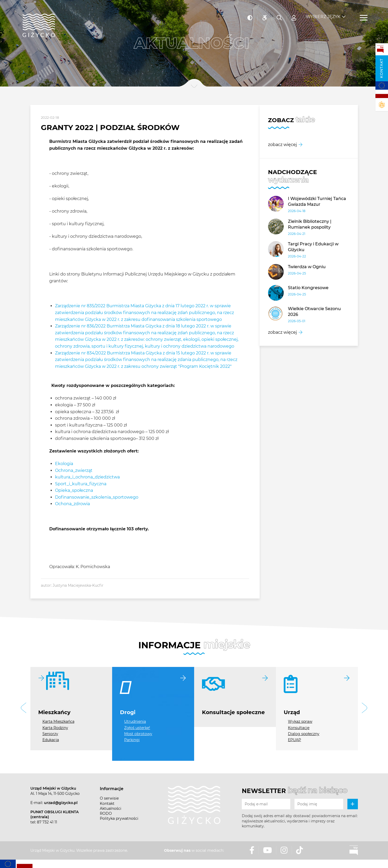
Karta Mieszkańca (58, 721)
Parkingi (132, 740)
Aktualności (111, 808)
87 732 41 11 (47, 822)
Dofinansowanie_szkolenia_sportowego (97, 497)
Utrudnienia (135, 721)
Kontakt (381, 68)
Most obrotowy (138, 734)
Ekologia (64, 464)
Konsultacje (299, 728)
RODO (106, 813)
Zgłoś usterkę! (137, 728)
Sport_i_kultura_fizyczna (81, 484)
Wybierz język (323, 13)
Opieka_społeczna (74, 490)
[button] (24, 709)
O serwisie (109, 798)
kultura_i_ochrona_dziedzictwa (87, 477)
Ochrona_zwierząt (74, 470)
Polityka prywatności (119, 818)
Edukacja (51, 740)
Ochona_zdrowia (72, 504)
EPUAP (294, 740)
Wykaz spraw (300, 721)
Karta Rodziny (55, 728)
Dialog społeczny (304, 734)
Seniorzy (50, 734)
